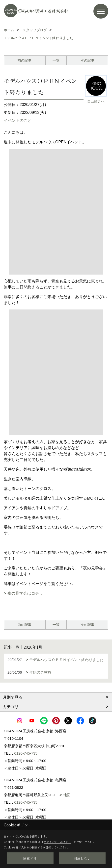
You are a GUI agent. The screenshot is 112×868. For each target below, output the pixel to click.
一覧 (56, 60)
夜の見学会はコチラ (25, 593)
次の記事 (87, 60)
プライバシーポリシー (57, 842)
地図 (67, 795)
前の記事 (25, 60)
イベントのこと (18, 120)
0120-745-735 (26, 753)
